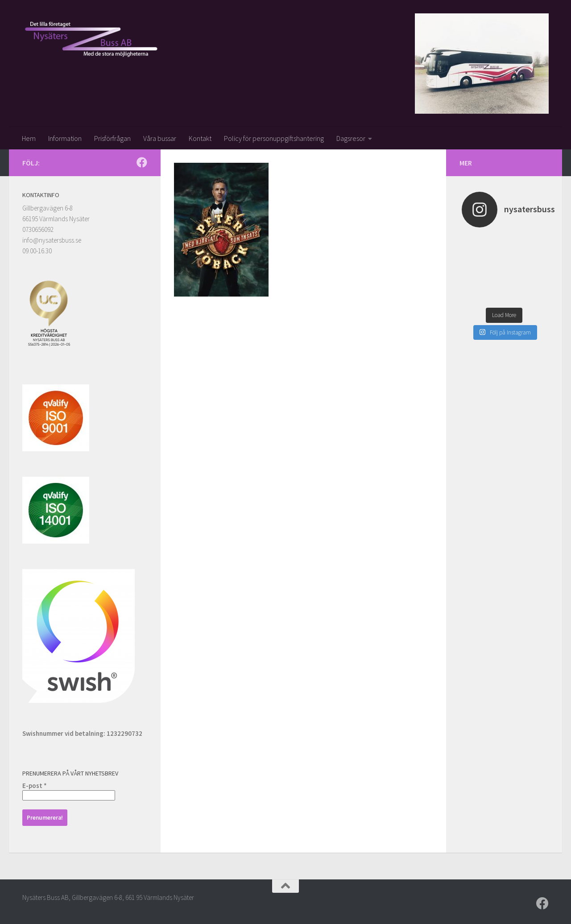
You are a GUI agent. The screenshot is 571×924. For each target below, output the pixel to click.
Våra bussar (160, 138)
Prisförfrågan (112, 138)
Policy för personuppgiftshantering (274, 138)
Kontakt (200, 138)
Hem (29, 138)
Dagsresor (351, 138)
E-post (35, 786)
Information (65, 138)
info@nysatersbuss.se (52, 240)
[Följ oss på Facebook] (142, 162)
